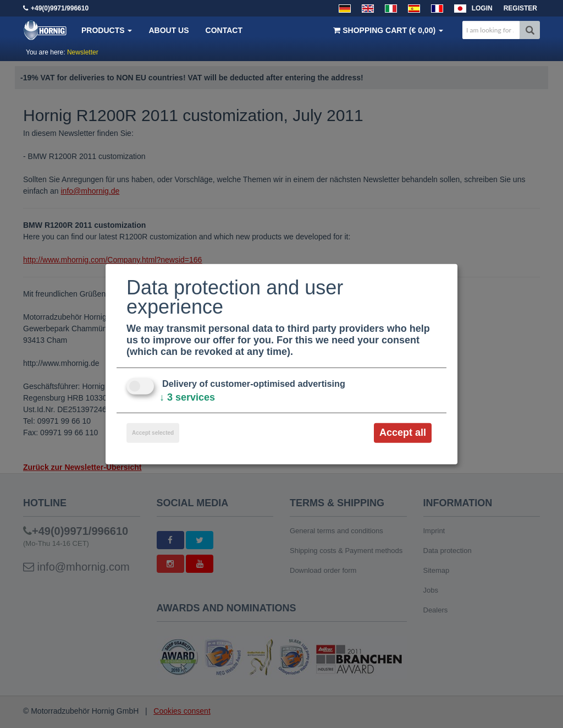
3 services (187, 397)
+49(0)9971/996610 (60, 8)
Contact (224, 30)
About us (169, 30)
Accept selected (153, 433)
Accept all (403, 433)
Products (107, 30)
